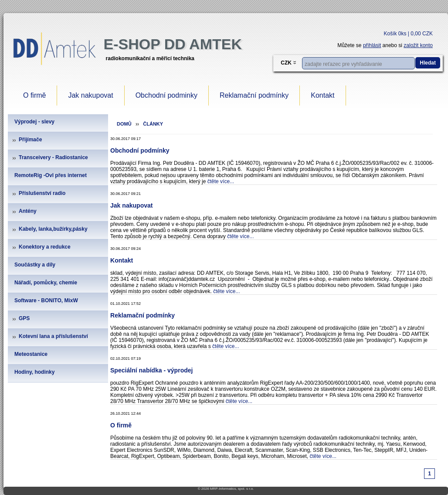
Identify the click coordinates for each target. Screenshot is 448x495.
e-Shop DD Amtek (173, 44)
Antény (28, 211)
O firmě (34, 95)
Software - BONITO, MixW (46, 300)
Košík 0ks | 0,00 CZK (409, 34)
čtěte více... (221, 181)
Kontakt (322, 95)
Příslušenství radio (42, 193)
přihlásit (372, 45)
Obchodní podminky (166, 95)
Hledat (428, 63)
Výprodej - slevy (34, 122)
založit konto (418, 45)
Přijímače (30, 140)
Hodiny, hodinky (34, 372)
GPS (24, 318)
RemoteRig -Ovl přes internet (51, 175)
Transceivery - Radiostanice (53, 157)
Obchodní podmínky (140, 150)
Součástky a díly (35, 265)
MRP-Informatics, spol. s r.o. (232, 489)
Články (153, 124)
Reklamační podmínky (254, 95)
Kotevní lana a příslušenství (53, 336)
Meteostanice (31, 354)
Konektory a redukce (45, 247)
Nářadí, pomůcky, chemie (46, 283)
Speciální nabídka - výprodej (151, 370)
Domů (124, 124)
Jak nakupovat (90, 95)
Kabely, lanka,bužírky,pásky (53, 229)
